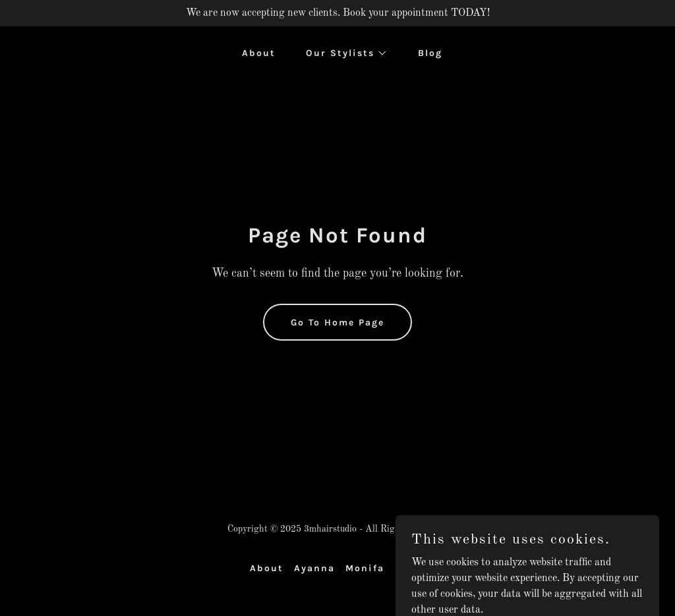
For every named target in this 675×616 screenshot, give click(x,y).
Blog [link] (430, 53)
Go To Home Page (337, 322)
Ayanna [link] (314, 568)
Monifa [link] (365, 568)
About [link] (259, 53)
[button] (342, 53)
